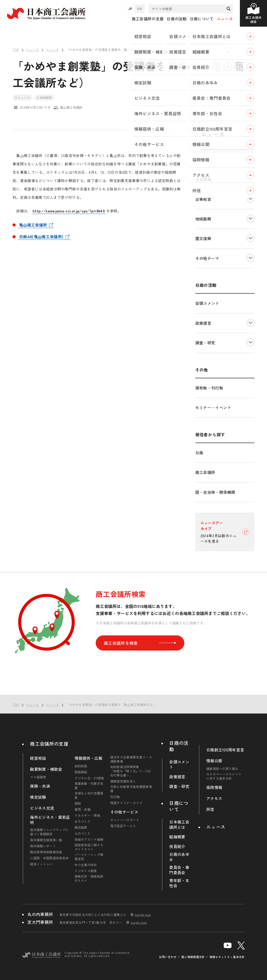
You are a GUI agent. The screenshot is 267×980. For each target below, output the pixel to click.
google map (143, 915)
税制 (78, 803)
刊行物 (115, 797)
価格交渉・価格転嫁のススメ (89, 878)
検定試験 (38, 797)
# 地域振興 (44, 97)
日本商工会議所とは (179, 825)
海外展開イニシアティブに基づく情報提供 (49, 832)
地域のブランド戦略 (89, 839)
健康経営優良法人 (123, 781)
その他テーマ (207, 258)
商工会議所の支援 (49, 744)
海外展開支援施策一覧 (46, 840)
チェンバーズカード (125, 820)
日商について (179, 806)
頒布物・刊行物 (209, 388)
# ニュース (22, 97)
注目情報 (203, 179)
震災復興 (203, 238)
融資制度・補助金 (46, 769)
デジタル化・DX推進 (89, 778)
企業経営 (203, 199)
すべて (201, 160)
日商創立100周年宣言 (225, 750)
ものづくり (83, 833)
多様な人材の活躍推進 (89, 795)
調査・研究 (205, 343)
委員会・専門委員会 (179, 870)
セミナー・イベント (213, 407)
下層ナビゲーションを (251, 199)
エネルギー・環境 (87, 815)
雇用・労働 (83, 809)
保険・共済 (40, 786)
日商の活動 (179, 746)
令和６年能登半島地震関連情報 (131, 789)
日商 (199, 453)
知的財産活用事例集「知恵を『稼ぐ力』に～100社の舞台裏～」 (131, 771)
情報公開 (214, 761)
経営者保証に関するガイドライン (89, 847)
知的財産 (81, 766)
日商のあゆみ (179, 857)
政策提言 (203, 323)
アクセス (214, 798)
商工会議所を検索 (140, 643)
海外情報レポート (43, 846)
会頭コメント (207, 303)
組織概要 (177, 837)
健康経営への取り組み (222, 769)
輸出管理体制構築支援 (46, 852)
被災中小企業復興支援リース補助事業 (131, 759)
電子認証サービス (123, 826)
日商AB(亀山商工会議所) (41, 237)
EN (140, 9)
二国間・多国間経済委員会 (49, 858)
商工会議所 (205, 472)
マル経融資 (38, 777)
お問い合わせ (168, 957)
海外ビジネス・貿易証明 (50, 820)
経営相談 (38, 758)
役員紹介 (177, 846)
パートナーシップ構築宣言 (89, 857)
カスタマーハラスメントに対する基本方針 (224, 776)
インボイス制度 (86, 871)
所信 (210, 809)
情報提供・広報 (89, 758)
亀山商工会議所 (33, 225)
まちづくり (83, 821)
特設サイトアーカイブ (126, 803)
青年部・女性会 (179, 883)
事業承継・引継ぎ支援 (89, 786)
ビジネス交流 (42, 808)
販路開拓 (81, 772)
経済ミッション (41, 864)
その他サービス (124, 812)
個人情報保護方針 (193, 957)
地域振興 (203, 219)
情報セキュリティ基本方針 (227, 957)
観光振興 (81, 827)
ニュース (225, 19)
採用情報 (214, 787)
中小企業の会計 (86, 865)
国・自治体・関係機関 (215, 492)
